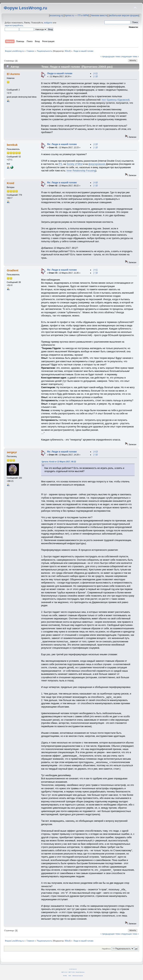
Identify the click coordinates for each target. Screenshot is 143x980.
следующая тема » (130, 56)
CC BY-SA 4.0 (73, 969)
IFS (60, 164)
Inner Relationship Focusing (81, 171)
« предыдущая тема (110, 56)
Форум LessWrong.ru (25, 8)
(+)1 (96, 73)
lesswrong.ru (56, 16)
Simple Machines (80, 972)
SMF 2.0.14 (64, 972)
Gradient (13, 270)
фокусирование (97, 164)
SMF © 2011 (72, 972)
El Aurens (13, 74)
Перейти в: (106, 949)
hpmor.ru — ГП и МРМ (77, 16)
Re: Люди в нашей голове (62, 144)
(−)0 (96, 76)
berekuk (12, 145)
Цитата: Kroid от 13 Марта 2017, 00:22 (59, 462)
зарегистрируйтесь (14, 25)
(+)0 (96, 144)
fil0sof (67, 51)
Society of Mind (75, 164)
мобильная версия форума (124, 16)
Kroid (10, 183)
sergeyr (12, 452)
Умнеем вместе (99, 16)
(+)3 (96, 452)
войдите (48, 23)
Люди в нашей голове (60, 73)
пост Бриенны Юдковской (115, 100)
